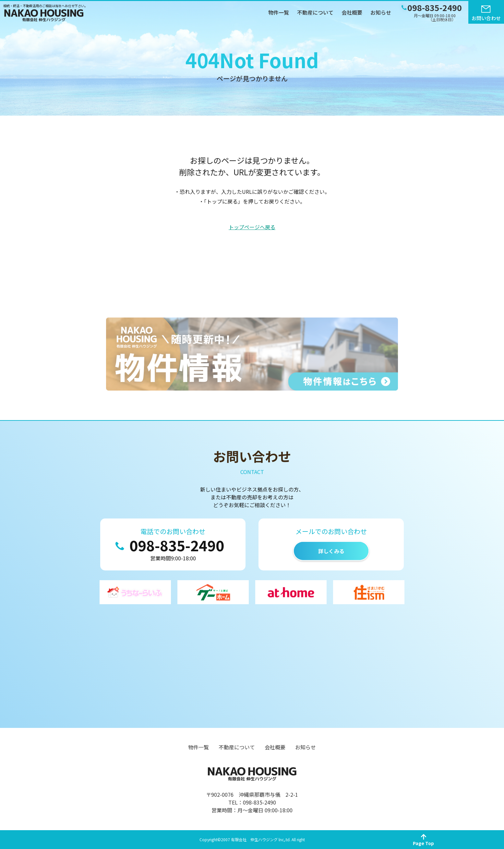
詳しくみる (331, 551)
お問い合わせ (486, 18)
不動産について (315, 12)
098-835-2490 (177, 545)
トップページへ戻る (252, 227)
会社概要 (352, 12)
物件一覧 (279, 12)
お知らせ (381, 12)
